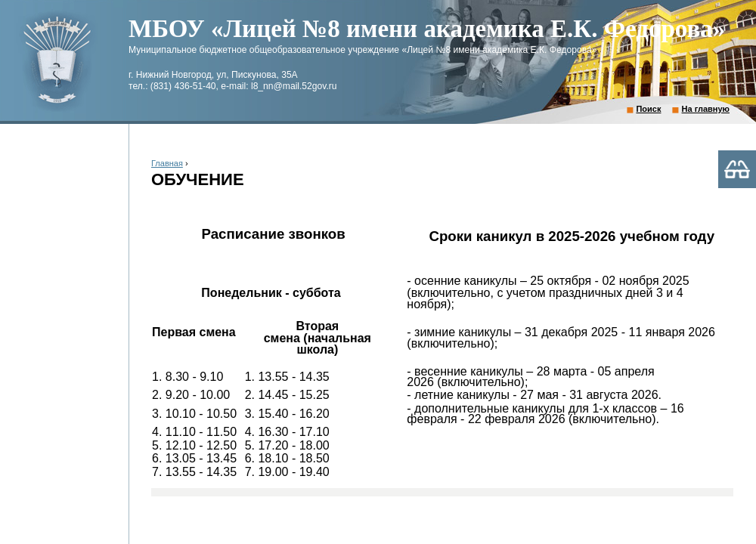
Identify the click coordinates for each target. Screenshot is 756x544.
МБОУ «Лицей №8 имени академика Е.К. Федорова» (427, 29)
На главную (706, 109)
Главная (167, 163)
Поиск (648, 109)
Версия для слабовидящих (737, 169)
